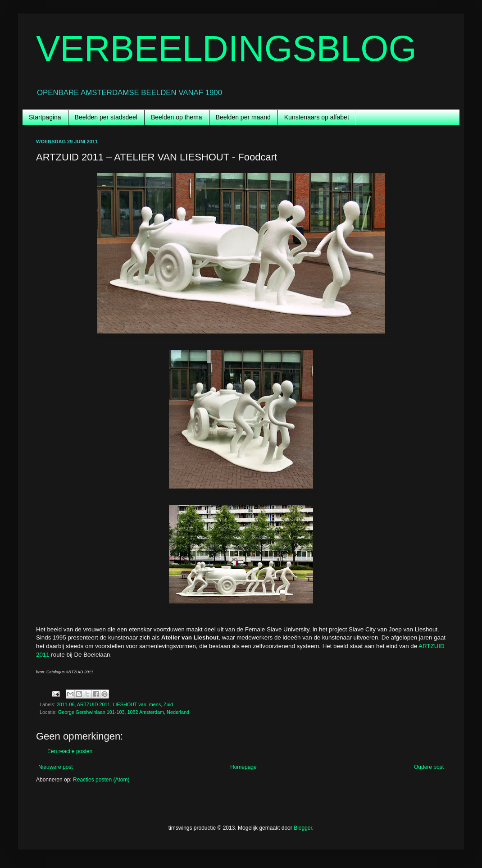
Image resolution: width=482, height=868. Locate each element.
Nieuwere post (56, 767)
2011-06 (66, 704)
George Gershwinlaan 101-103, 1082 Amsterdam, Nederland (124, 712)
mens (155, 704)
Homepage (243, 767)
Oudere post (429, 767)
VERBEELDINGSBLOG (226, 48)
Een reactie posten (70, 751)
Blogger (303, 828)
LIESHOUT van (129, 704)
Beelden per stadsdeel (106, 117)
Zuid (168, 704)
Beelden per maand (243, 117)
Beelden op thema (177, 117)
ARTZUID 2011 (94, 704)
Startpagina (45, 117)
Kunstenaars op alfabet (317, 117)
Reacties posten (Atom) (101, 780)
